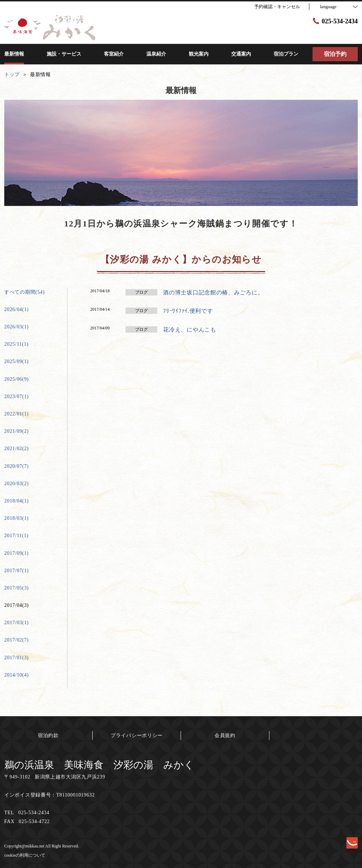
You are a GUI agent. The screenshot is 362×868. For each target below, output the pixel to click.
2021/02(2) (16, 449)
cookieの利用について (25, 855)
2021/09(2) (16, 431)
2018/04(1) (16, 501)
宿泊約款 (48, 735)
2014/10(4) (16, 675)
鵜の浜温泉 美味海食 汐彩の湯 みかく (99, 765)
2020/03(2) (16, 484)
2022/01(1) (16, 414)
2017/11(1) (16, 536)
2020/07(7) (16, 466)
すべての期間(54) (24, 292)
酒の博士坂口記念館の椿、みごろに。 (213, 292)
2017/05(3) (16, 588)
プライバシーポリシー (137, 735)
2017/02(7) (16, 640)
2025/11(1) (16, 344)
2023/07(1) (16, 396)
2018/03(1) (16, 518)
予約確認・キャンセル (277, 7)
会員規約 (225, 735)
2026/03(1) (16, 327)
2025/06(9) (16, 379)
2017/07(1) (16, 571)
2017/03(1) (16, 623)
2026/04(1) (16, 309)
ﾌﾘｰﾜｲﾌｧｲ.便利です (188, 311)
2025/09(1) (16, 361)
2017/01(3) (16, 658)
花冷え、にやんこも (189, 330)
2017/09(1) (16, 553)
